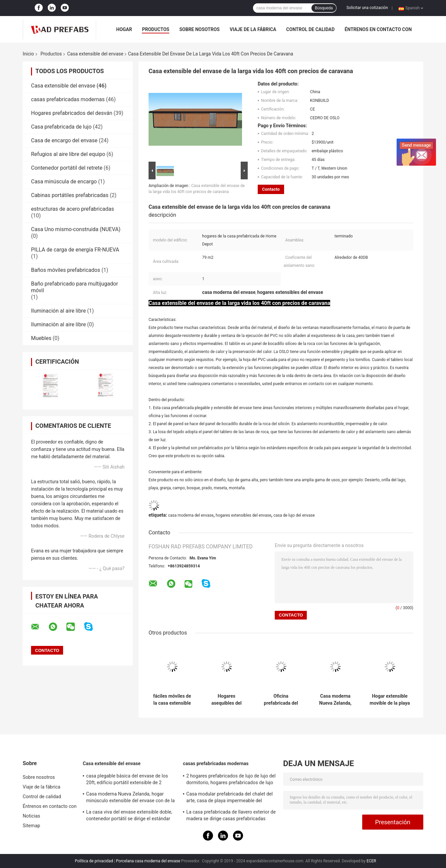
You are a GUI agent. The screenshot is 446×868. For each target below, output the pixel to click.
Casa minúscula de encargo (64, 182)
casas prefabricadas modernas (68, 99)
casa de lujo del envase (294, 515)
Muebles (41, 338)
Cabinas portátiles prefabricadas (70, 195)
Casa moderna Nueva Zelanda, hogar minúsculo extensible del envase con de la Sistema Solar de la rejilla (335, 700)
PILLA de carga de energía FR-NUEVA (75, 250)
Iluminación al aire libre (58, 311)
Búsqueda (324, 8)
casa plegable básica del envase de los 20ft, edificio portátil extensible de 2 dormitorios (127, 780)
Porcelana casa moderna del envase (148, 861)
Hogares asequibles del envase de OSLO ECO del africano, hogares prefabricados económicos (226, 700)
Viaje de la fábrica (253, 29)
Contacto (271, 189)
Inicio (28, 54)
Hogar (124, 29)
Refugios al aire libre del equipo (68, 154)
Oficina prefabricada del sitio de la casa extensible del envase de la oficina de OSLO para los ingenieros (281, 700)
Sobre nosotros (199, 29)
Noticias (31, 816)
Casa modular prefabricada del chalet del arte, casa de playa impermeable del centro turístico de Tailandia (230, 798)
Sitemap (31, 826)
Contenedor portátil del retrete (67, 168)
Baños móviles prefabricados (66, 270)
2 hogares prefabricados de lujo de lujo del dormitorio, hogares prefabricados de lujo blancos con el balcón (231, 780)
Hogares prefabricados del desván (72, 113)
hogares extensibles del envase (244, 515)
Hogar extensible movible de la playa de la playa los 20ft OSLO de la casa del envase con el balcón (390, 700)
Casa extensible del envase (95, 54)
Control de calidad (310, 29)
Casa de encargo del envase (64, 140)
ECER (371, 861)
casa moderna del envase (191, 515)
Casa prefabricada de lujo (61, 127)
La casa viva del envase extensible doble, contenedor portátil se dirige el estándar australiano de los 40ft (129, 816)
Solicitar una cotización (367, 8)
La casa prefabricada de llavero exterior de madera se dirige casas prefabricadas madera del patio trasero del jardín (231, 816)
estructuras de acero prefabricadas (72, 209)
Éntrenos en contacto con (378, 29)
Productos (156, 29)
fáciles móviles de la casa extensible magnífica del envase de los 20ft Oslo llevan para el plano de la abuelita (172, 700)
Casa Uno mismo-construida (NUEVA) (76, 229)
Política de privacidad (94, 861)
